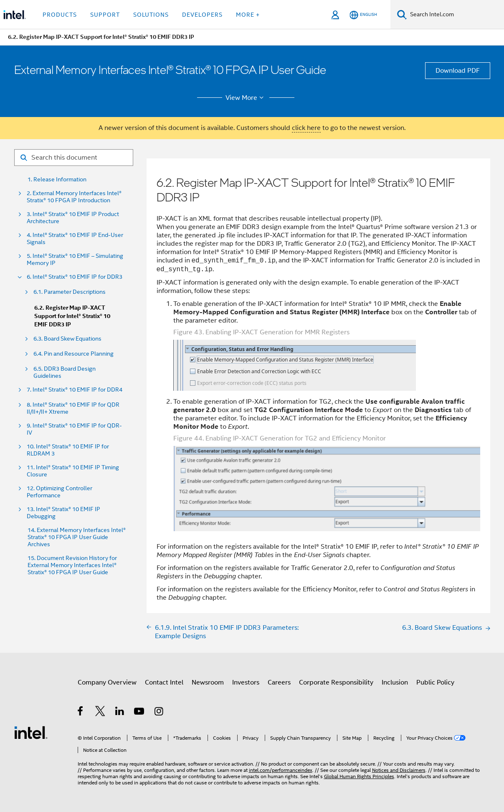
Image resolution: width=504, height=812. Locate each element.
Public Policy (435, 682)
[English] (363, 15)
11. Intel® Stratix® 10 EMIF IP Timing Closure (73, 471)
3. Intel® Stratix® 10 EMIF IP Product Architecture (73, 218)
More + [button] (248, 15)
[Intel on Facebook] (81, 713)
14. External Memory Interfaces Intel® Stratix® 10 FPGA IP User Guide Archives (77, 537)
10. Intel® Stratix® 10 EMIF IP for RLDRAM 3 (68, 450)
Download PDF (458, 71)
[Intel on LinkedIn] (120, 713)
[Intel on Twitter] (100, 713)
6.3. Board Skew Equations (67, 339)
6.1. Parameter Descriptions (70, 292)
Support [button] (105, 15)
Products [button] (60, 15)
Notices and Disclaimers (399, 770)
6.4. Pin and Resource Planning (73, 354)
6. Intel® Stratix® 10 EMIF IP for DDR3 (75, 277)
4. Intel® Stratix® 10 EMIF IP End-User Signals (75, 239)
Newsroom (208, 682)
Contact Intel (164, 682)
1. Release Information (57, 179)
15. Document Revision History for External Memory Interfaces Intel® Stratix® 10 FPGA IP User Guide (72, 565)
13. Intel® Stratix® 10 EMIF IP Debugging (63, 513)
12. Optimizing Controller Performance (60, 492)
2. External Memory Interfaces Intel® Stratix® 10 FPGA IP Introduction (74, 197)
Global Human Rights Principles (359, 776)
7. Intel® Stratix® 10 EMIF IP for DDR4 (75, 390)
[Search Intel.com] (455, 15)
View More (246, 98)
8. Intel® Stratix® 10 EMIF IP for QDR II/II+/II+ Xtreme (73, 408)
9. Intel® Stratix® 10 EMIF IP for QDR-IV (74, 429)
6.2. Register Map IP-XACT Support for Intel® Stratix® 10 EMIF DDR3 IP (72, 316)
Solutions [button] (151, 15)
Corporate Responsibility (336, 682)
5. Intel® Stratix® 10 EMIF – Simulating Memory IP (75, 260)
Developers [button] (202, 15)
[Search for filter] (74, 158)
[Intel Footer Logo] (31, 732)
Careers (279, 682)
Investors (246, 682)
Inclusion (395, 682)
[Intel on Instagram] (159, 713)
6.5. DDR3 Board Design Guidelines (65, 372)
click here (306, 128)
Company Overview (107, 682)
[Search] (402, 14)
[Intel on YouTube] (140, 713)
